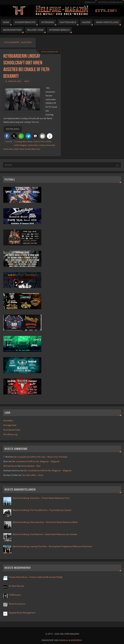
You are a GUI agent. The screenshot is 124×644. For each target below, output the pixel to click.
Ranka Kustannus (17, 604)
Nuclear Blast (30, 149)
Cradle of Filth (39, 141)
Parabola (63, 640)
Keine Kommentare (50, 52)
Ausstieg (18, 141)
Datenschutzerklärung (110, 2)
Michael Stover (10, 466)
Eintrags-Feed (10, 425)
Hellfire (48, 141)
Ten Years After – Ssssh (33, 475)
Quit (38, 149)
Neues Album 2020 (11, 149)
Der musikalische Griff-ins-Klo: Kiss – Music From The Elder (41, 457)
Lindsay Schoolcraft (47, 145)
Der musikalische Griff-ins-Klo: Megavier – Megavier (36, 461)
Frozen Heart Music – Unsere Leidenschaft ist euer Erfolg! (36, 577)
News (27, 81)
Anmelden (8, 421)
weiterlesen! (13, 129)
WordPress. (76, 640)
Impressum (90, 2)
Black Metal (27, 141)
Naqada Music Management (22, 613)
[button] (7, 136)
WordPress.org (10, 434)
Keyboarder (33, 145)
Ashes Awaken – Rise (31, 466)
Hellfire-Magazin (21, 145)
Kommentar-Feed (12, 430)
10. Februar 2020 (13, 81)
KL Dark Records (17, 586)
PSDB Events (15, 595)
